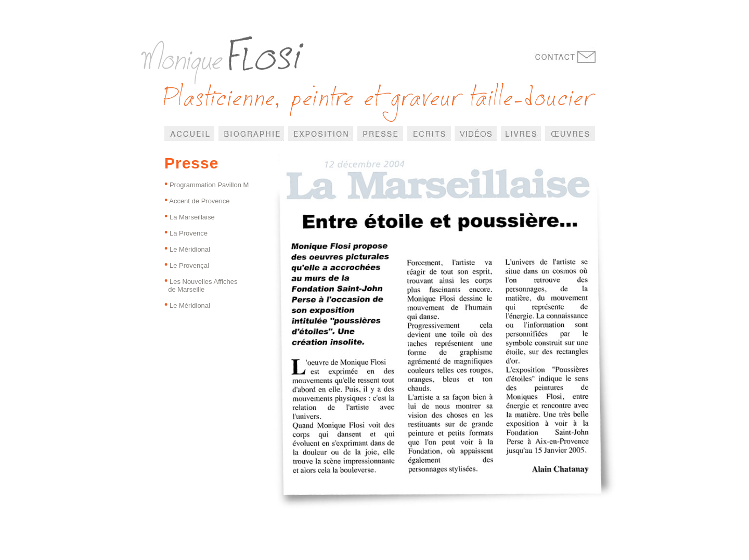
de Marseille (184, 289)
